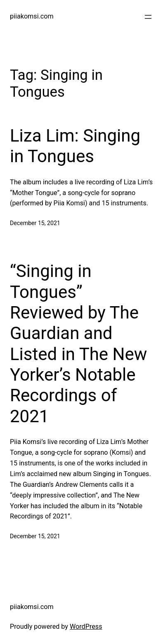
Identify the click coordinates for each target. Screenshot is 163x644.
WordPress (86, 627)
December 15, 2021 (35, 223)
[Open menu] (148, 17)
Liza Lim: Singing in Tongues (75, 146)
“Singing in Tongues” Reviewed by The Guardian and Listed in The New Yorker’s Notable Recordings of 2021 (78, 344)
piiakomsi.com (32, 16)
